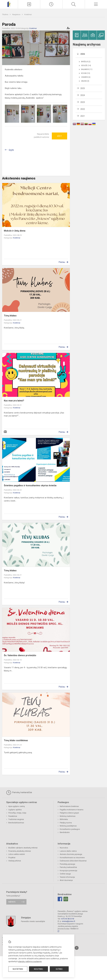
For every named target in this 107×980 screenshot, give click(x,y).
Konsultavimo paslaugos (70, 829)
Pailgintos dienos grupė (69, 813)
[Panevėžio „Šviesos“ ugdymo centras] (9, 4)
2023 (83, 102)
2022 (83, 109)
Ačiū (59, 136)
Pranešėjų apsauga (67, 864)
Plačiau (62, 262)
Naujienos (17, 14)
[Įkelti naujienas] (29, 4)
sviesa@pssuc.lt (68, 921)
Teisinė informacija (67, 877)
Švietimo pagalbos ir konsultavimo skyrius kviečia (30, 486)
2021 (83, 116)
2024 (83, 95)
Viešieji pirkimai (15, 861)
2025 (83, 88)
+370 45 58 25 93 (67, 919)
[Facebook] (60, 899)
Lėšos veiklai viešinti (17, 854)
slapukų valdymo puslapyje (30, 961)
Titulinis (5, 14)
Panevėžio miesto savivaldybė (33, 921)
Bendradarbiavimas (16, 823)
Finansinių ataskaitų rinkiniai (20, 851)
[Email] (66, 899)
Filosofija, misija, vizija (17, 813)
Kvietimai (28, 14)
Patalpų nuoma (66, 823)
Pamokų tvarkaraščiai (19, 793)
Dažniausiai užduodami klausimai (73, 861)
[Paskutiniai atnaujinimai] (51, 4)
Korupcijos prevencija (68, 871)
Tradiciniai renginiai (16, 819)
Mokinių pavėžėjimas (68, 826)
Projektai (12, 858)
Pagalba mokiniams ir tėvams (72, 810)
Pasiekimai (13, 816)
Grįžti (11, 150)
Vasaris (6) (86, 77)
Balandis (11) (87, 69)
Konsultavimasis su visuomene (72, 858)
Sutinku (59, 969)
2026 (83, 54)
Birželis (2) (86, 62)
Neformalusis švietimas (69, 806)
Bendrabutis (65, 832)
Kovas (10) (86, 73)
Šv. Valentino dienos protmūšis (20, 655)
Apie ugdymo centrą (17, 806)
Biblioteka (64, 819)
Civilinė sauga (65, 874)
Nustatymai (18, 969)
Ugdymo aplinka (15, 810)
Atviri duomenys (66, 880)
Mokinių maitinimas (68, 816)
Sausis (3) (85, 81)
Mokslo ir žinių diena (15, 231)
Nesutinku (38, 969)
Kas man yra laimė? (14, 401)
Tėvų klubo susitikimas (16, 740)
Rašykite (12, 902)
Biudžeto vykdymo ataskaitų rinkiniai (23, 848)
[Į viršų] (77, 948)
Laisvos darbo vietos (68, 851)
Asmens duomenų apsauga (71, 854)
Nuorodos (64, 848)
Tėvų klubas (10, 316)
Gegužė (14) (86, 65)
